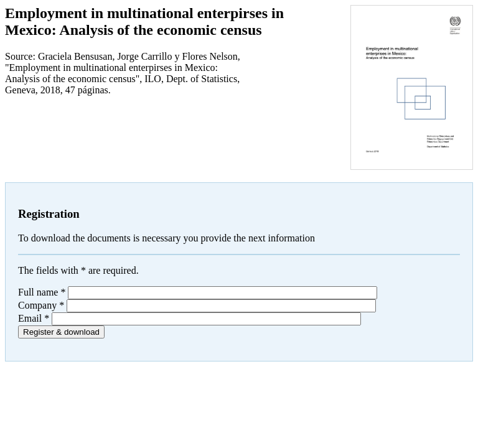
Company (41, 305)
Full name (42, 292)
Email (34, 318)
